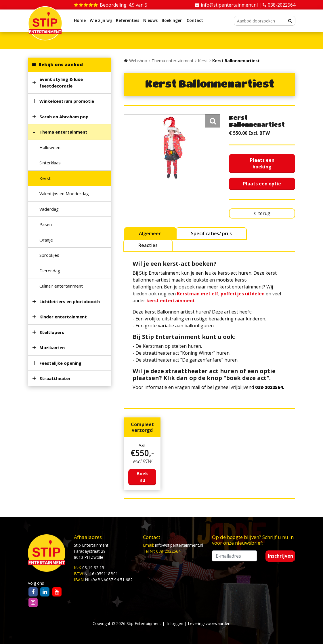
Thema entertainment (63, 132)
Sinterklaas (50, 163)
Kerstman (188, 294)
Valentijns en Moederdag (64, 193)
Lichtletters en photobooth (70, 301)
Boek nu (142, 477)
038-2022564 (282, 5)
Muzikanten (52, 347)
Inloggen (175, 623)
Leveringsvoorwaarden (209, 623)
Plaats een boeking (262, 163)
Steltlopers (52, 332)
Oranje (46, 240)
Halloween (50, 147)
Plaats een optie (262, 184)
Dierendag (50, 271)
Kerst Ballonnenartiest (236, 61)
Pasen (46, 224)
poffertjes (232, 294)
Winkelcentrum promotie (67, 101)
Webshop (138, 61)
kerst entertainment (171, 301)
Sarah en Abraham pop (64, 117)
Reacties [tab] (148, 245)
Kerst (45, 178)
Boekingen (172, 20)
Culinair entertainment (61, 286)
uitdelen (254, 294)
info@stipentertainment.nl (179, 545)
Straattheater (55, 378)
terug (264, 213)
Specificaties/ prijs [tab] (211, 233)
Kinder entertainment (63, 317)
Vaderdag (49, 209)
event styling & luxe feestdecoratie (61, 82)
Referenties (128, 20)
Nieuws (150, 20)
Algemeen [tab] (150, 233)
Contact (195, 20)
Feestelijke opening (60, 363)
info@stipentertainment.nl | (232, 5)
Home (80, 20)
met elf (209, 294)
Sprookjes (49, 255)
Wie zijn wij (101, 20)
